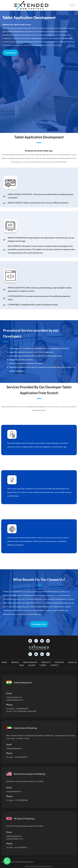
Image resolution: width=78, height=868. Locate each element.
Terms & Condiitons (44, 866)
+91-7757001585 (20, 711)
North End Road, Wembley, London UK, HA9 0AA (25, 826)
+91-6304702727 (22, 709)
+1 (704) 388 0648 (21, 800)
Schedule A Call (39, 624)
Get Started (10, 53)
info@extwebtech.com (15, 700)
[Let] (39, 94)
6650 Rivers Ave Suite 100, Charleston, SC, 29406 (25, 781)
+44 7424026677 (21, 847)
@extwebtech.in (15, 791)
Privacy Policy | (31, 866)
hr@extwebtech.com (14, 697)
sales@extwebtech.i (14, 836)
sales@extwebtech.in (14, 748)
